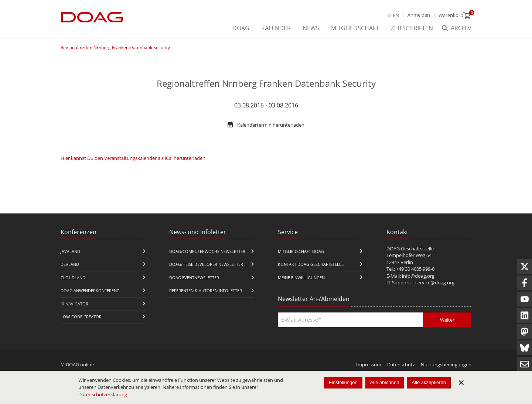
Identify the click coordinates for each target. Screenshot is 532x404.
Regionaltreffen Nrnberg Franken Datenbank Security (115, 47)
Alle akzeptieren (429, 382)
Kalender (276, 28)
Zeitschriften (412, 28)
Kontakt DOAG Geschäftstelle (311, 264)
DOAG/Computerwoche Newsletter (207, 251)
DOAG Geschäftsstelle (410, 249)
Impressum (369, 364)
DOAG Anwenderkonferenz (90, 290)
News (311, 28)
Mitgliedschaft (355, 28)
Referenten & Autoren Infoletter (206, 290)
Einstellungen (343, 382)
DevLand (70, 264)
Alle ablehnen (385, 382)
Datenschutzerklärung (103, 394)
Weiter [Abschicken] (447, 320)
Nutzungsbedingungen (446, 364)
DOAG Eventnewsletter (194, 278)
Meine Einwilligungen (301, 278)
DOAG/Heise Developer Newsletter (206, 264)
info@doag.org (418, 276)
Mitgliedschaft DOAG (301, 251)
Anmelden (419, 15)
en (396, 15)
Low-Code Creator (81, 317)
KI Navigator (74, 304)
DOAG (241, 28)
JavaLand (70, 251)
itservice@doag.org (433, 283)
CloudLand (73, 278)
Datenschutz (401, 364)
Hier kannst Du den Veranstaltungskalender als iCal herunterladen (133, 158)
